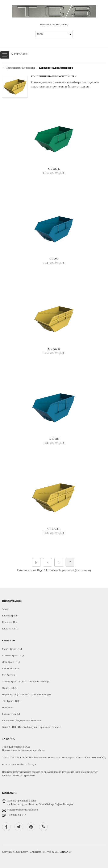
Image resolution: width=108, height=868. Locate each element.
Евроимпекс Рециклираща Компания (22, 721)
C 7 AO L (54, 169)
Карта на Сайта (10, 629)
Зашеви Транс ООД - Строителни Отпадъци (26, 681)
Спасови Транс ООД (13, 655)
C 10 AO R (54, 529)
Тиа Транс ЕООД (11, 701)
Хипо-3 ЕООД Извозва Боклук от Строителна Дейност (31, 727)
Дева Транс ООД (11, 662)
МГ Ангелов (9, 675)
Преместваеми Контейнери (20, 68)
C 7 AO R (54, 349)
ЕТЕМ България (11, 668)
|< (36, 562)
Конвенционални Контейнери (56, 68)
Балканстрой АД (11, 714)
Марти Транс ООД (12, 649)
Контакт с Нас (10, 622)
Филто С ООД (10, 688)
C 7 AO (54, 259)
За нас (5, 609)
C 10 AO (54, 439)
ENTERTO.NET (63, 852)
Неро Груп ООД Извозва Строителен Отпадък (27, 694)
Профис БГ (8, 707)
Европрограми (10, 616)
